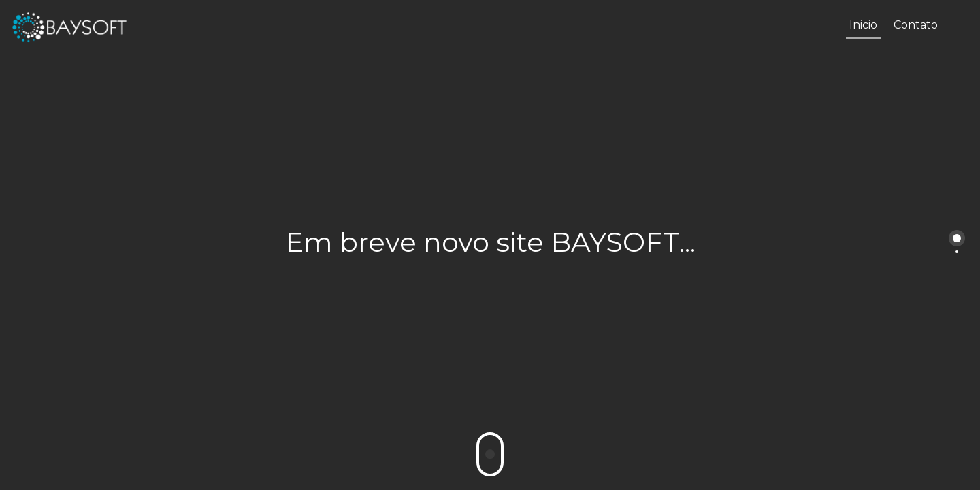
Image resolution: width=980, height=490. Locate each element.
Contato (916, 25)
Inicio (863, 25)
